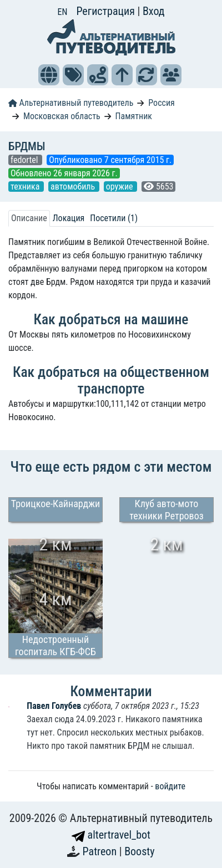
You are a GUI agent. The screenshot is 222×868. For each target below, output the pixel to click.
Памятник (134, 116)
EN (63, 12)
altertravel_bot (111, 835)
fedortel (25, 160)
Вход (154, 11)
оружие (120, 187)
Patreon (101, 851)
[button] (49, 75)
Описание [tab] (29, 218)
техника (26, 187)
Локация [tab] (69, 218)
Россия (161, 103)
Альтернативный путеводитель (71, 103)
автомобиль (74, 187)
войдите (170, 786)
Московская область (62, 116)
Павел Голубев (55, 706)
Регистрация (107, 11)
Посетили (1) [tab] (114, 218)
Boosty (139, 851)
